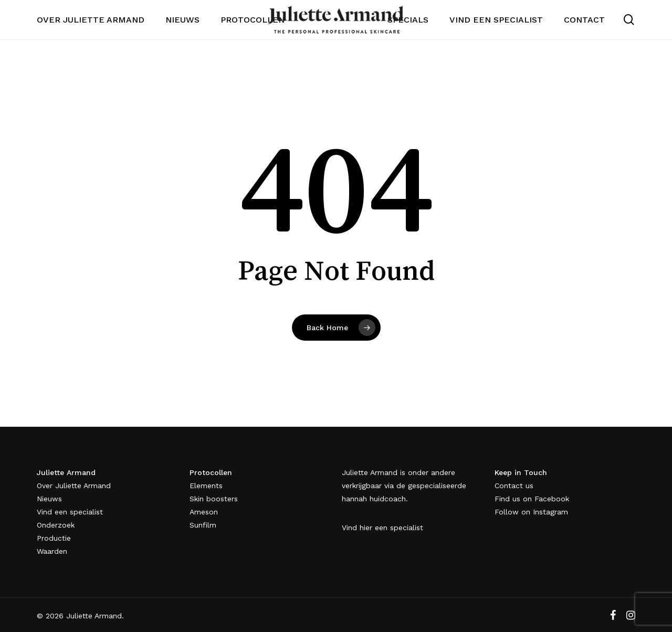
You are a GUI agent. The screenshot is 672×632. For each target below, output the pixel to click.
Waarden (52, 551)
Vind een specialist (70, 512)
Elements (206, 486)
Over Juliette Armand (74, 486)
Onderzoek (56, 525)
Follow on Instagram (531, 512)
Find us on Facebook (532, 499)
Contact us (514, 486)
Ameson (204, 512)
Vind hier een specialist (382, 528)
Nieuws (49, 499)
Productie (54, 538)
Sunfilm (203, 525)
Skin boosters (214, 499)
